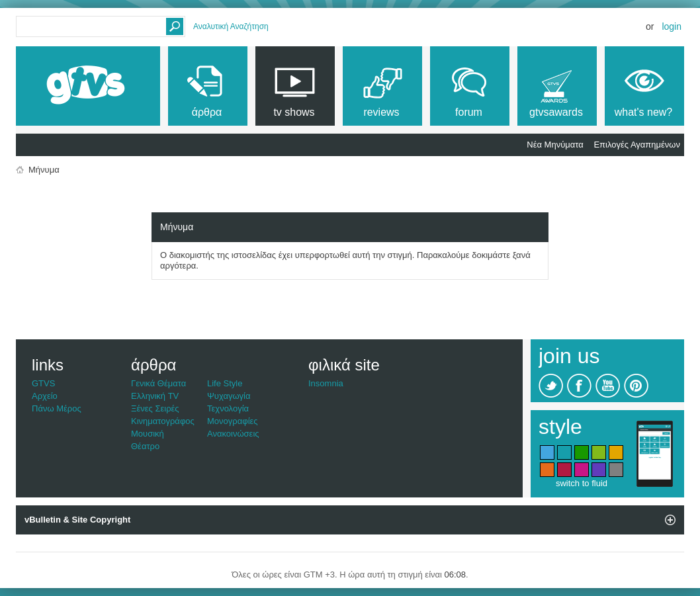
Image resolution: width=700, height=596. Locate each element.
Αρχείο (45, 396)
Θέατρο (145, 446)
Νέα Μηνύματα (555, 145)
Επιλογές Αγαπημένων (637, 145)
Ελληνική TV (155, 396)
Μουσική (148, 434)
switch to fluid (582, 483)
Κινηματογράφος (163, 421)
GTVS (43, 383)
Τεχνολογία (228, 408)
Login (672, 26)
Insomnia (326, 383)
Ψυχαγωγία (229, 396)
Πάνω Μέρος (57, 408)
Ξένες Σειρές (155, 408)
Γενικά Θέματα (158, 383)
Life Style (225, 383)
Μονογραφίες (233, 421)
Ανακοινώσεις (233, 434)
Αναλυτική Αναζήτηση (231, 26)
